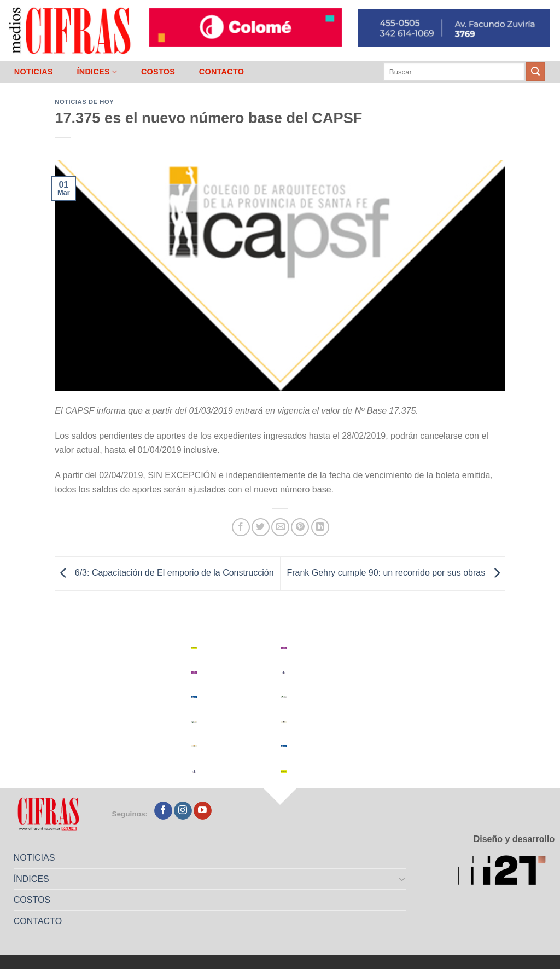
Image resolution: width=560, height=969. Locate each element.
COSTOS (158, 72)
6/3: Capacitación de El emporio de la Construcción (164, 573)
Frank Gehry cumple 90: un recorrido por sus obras (396, 573)
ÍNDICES (97, 72)
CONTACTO (222, 72)
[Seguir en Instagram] (183, 811)
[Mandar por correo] (280, 527)
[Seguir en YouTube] (203, 811)
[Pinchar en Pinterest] (300, 527)
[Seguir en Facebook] (163, 811)
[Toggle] (402, 879)
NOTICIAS (34, 72)
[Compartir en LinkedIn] (320, 527)
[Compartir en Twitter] (261, 527)
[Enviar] (535, 72)
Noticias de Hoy (84, 102)
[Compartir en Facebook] (241, 527)
